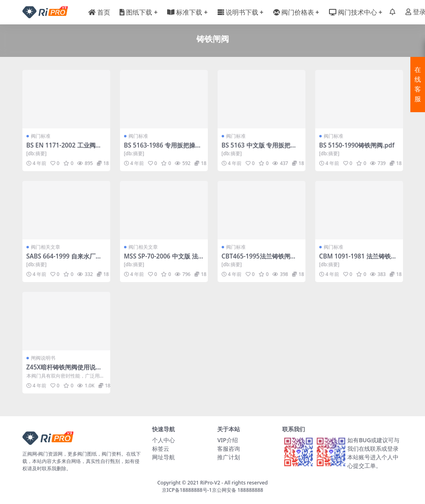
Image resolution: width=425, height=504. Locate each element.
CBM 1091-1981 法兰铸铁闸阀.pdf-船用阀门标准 (358, 260)
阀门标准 (41, 136)
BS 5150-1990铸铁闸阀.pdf (357, 145)
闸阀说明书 (43, 358)
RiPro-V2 (210, 483)
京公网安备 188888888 (238, 490)
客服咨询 (229, 449)
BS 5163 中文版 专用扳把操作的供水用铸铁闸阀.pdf (259, 149)
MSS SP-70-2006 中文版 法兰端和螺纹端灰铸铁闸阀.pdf (163, 260)
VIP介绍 (227, 440)
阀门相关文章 (46, 247)
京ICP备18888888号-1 (187, 490)
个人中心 (163, 440)
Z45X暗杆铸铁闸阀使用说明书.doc (64, 371)
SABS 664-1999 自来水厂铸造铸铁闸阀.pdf (64, 260)
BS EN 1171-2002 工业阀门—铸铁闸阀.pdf (64, 149)
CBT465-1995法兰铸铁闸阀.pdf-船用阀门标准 (260, 260)
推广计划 (229, 457)
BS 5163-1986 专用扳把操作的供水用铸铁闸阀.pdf (163, 149)
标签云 (161, 449)
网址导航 (163, 457)
